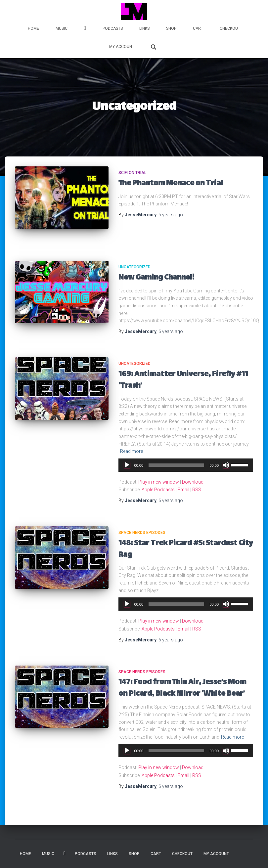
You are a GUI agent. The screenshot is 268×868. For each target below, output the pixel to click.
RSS (197, 490)
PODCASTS (113, 28)
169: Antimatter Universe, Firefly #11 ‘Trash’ (183, 380)
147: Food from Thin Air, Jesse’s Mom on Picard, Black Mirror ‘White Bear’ (182, 688)
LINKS (144, 28)
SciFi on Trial (132, 173)
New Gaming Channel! (156, 278)
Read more (132, 451)
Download (193, 482)
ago (171, 215)
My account (122, 47)
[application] (186, 465)
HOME (33, 28)
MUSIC (62, 28)
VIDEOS (85, 29)
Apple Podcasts (158, 490)
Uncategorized (134, 267)
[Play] (127, 465)
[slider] (176, 465)
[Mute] (226, 465)
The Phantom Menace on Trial (171, 184)
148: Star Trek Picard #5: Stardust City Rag (186, 549)
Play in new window (159, 482)
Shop (171, 28)
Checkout (230, 28)
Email (183, 490)
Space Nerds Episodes (142, 533)
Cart (198, 28)
